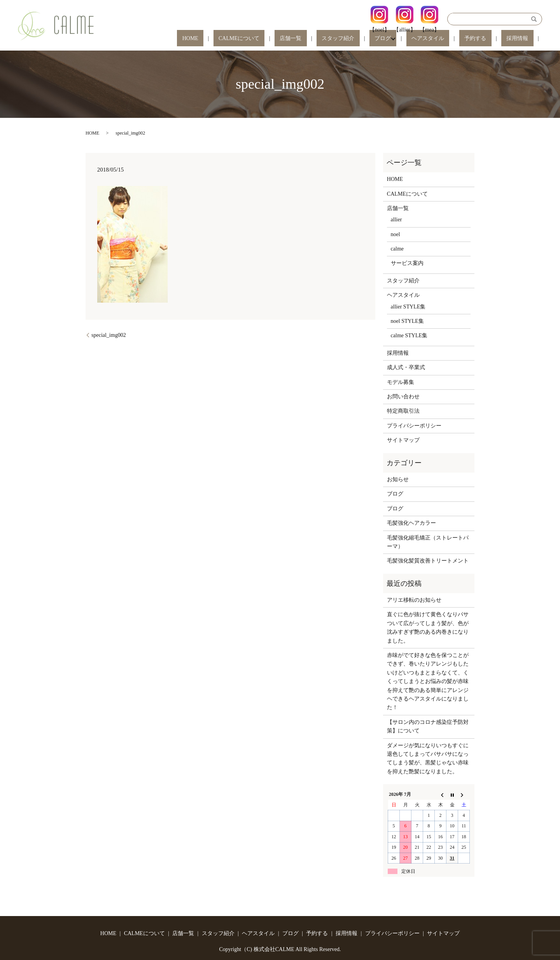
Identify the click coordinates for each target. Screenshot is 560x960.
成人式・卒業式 (406, 367)
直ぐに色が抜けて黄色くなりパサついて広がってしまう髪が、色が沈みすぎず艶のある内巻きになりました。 (428, 627)
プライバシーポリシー (414, 426)
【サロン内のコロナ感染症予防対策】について (428, 726)
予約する (491, 39)
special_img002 (109, 335)
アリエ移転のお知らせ (414, 600)
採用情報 (523, 39)
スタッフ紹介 (380, 39)
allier (396, 220)
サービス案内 (407, 263)
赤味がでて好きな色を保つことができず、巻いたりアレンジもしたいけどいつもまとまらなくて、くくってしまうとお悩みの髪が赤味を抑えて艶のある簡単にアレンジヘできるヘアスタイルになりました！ (428, 681)
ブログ (414, 39)
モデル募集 (401, 382)
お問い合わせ (403, 397)
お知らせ (398, 479)
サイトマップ (403, 440)
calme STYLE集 (409, 335)
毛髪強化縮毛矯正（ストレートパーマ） (428, 542)
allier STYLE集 (408, 307)
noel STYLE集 (407, 321)
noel (395, 234)
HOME (263, 39)
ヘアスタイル (454, 39)
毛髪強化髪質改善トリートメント (428, 561)
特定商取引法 (403, 411)
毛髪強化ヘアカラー (411, 523)
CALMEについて (302, 39)
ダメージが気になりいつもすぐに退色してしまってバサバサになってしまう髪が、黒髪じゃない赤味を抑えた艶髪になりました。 (428, 759)
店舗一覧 (343, 39)
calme (397, 249)
